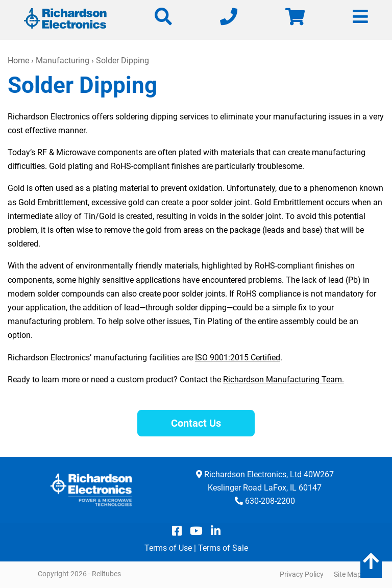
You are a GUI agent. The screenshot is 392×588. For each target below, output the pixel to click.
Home (18, 60)
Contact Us (196, 423)
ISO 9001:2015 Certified (238, 358)
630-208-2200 (270, 501)
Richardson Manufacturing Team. (284, 379)
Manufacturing (63, 60)
